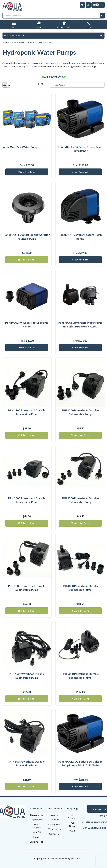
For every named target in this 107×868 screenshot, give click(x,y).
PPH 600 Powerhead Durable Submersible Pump (27, 763)
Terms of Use (55, 829)
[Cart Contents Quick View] (102, 5)
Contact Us (55, 834)
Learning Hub (37, 842)
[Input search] (51, 16)
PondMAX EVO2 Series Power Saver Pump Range (80, 149)
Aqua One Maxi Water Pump (20, 147)
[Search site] (102, 16)
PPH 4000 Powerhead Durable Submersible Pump (80, 588)
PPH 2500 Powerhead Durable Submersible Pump (80, 500)
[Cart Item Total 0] (96, 5)
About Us (55, 815)
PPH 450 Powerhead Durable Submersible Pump (27, 676)
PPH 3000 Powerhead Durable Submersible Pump (27, 588)
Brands (37, 837)
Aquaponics (37, 820)
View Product (27, 172)
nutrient (77, 63)
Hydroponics (37, 815)
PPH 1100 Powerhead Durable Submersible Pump (27, 412)
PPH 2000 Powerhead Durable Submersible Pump (27, 500)
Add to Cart (27, 260)
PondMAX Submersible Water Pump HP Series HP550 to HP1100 (80, 325)
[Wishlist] (82, 5)
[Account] (88, 5)
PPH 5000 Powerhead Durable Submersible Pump (80, 676)
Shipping (55, 820)
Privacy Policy (55, 824)
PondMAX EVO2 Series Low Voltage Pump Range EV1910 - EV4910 (80, 763)
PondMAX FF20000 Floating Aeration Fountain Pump (27, 237)
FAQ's (72, 831)
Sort (40, 84)
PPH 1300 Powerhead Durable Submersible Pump (80, 412)
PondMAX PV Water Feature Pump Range (80, 237)
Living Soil (37, 832)
